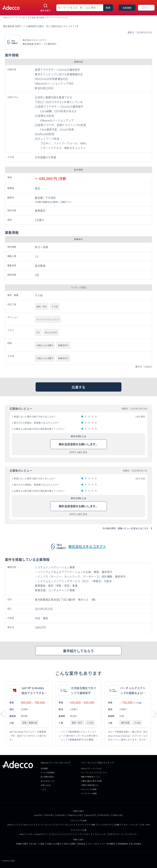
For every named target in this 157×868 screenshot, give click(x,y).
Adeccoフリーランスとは (91, 768)
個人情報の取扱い (48, 777)
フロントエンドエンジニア (62, 834)
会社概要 (44, 768)
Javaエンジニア (29, 825)
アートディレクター (82, 834)
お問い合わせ (46, 785)
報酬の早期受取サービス (91, 777)
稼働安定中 (63, 345)
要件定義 (126, 723)
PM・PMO (146, 825)
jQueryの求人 (91, 815)
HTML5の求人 (104, 815)
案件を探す (46, 11)
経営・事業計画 (30, 723)
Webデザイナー (42, 834)
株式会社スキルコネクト (87, 546)
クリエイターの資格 (89, 793)
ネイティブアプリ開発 (86, 825)
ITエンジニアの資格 (89, 789)
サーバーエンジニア (46, 825)
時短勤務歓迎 (123, 844)
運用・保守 (42, 306)
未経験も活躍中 (22, 844)
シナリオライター (131, 834)
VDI (38, 332)
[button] (155, 714)
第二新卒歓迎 (136, 844)
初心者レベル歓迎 (37, 844)
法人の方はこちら (48, 781)
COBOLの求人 (118, 815)
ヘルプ (43, 789)
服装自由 (82, 844)
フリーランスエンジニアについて (94, 773)
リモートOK (92, 844)
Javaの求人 (38, 815)
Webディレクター (27, 834)
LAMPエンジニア (14, 825)
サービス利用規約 (48, 773)
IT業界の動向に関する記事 (91, 781)
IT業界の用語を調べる (90, 785)
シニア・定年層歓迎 (107, 844)
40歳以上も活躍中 (45, 345)
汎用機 (117, 825)
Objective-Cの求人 (76, 815)
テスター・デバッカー (130, 825)
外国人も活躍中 (70, 844)
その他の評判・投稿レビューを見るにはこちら (125, 528)
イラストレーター (100, 834)
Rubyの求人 (61, 815)
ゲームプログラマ (105, 825)
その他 (55, 306)
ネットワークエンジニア (48, 319)
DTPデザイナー (115, 834)
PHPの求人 (50, 815)
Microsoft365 (51, 332)
